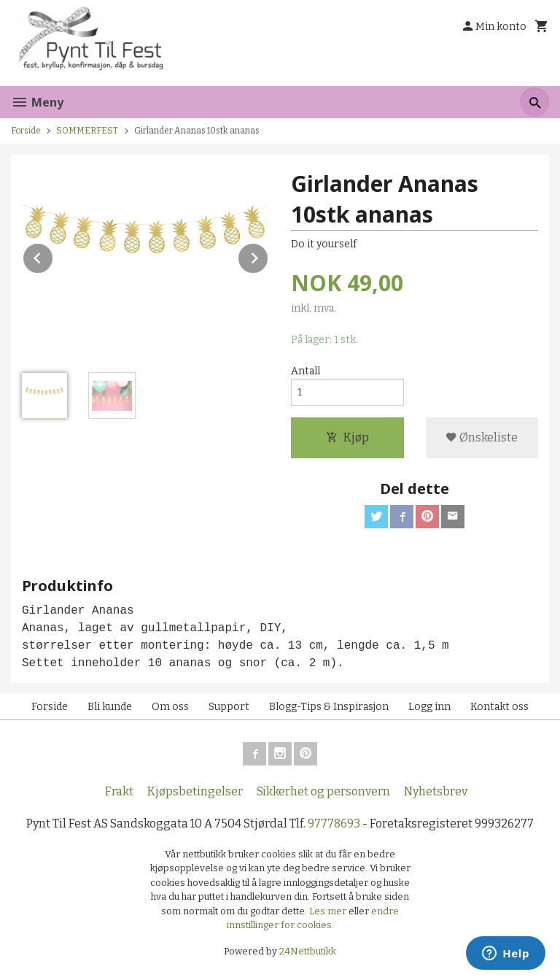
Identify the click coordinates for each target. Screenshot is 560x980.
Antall (306, 371)
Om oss (170, 707)
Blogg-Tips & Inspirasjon (329, 707)
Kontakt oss (499, 707)
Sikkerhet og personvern (323, 791)
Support (229, 707)
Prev (53, 256)
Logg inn (429, 707)
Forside (26, 131)
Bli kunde (110, 707)
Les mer (329, 911)
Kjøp (347, 437)
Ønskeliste (482, 437)
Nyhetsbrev (436, 791)
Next (268, 256)
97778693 (334, 823)
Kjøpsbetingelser (195, 791)
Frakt (119, 791)
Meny (37, 102)
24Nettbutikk (308, 951)
